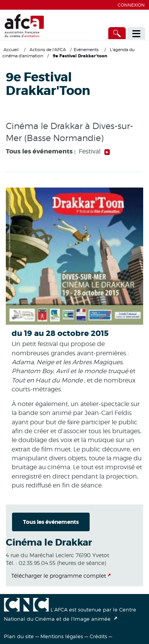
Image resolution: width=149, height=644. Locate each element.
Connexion (131, 5)
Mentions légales (62, 636)
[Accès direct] (117, 33)
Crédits (98, 636)
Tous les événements (51, 522)
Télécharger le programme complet (59, 576)
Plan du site (19, 636)
